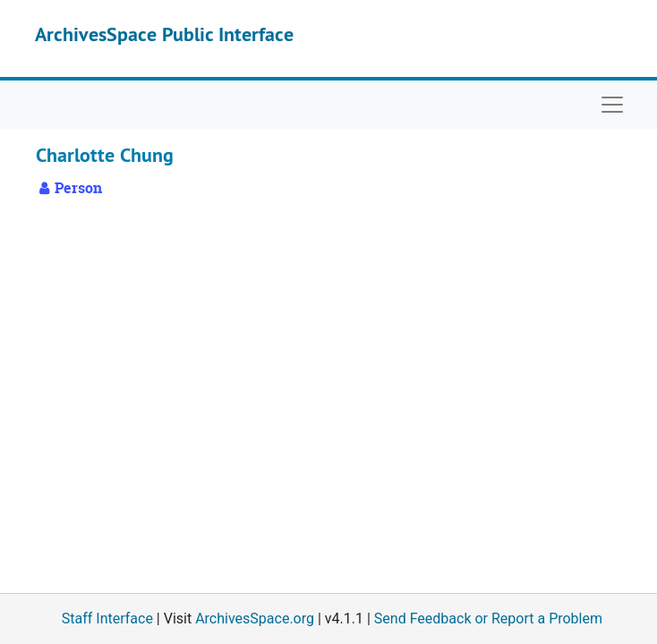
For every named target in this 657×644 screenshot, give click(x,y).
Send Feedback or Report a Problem (488, 619)
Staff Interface (107, 619)
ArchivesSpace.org (255, 619)
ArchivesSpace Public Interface (164, 34)
